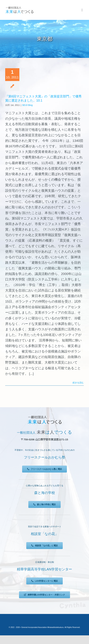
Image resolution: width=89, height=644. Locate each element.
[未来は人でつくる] (19, 7)
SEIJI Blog (27, 105)
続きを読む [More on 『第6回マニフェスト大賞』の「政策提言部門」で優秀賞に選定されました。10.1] (78, 383)
